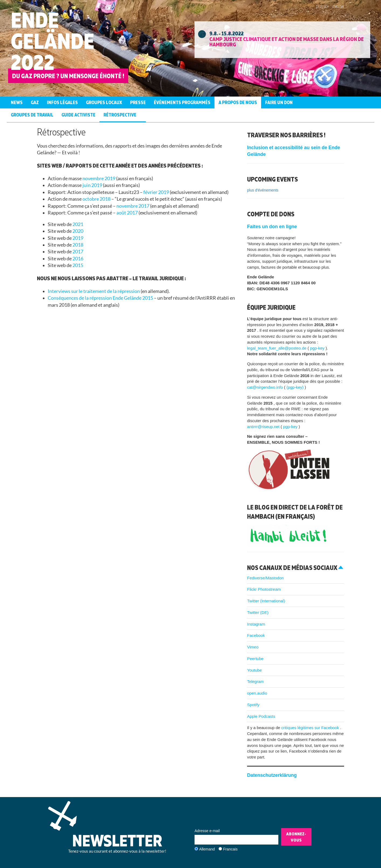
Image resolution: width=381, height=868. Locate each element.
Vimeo (253, 647)
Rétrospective (120, 115)
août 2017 (127, 213)
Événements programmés (182, 102)
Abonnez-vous (296, 837)
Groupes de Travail (32, 115)
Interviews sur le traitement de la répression (94, 291)
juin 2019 (93, 185)
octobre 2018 (97, 199)
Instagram (256, 624)
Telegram (255, 681)
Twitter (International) (266, 601)
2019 (78, 238)
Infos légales (62, 102)
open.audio (257, 693)
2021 (78, 224)
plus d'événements (263, 190)
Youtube (254, 670)
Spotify (253, 705)
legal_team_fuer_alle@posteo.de (277, 348)
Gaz (35, 102)
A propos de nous (238, 102)
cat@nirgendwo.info (266, 387)
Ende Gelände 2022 (53, 41)
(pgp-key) (296, 387)
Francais (230, 849)
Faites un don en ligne (272, 227)
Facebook (256, 635)
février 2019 (157, 192)
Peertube (255, 659)
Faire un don (279, 102)
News (17, 102)
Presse (138, 102)
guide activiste (78, 115)
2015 (78, 265)
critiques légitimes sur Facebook (311, 728)
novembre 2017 (133, 206)
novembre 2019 (99, 178)
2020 (78, 231)
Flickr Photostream (264, 589)
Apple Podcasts (261, 716)
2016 (78, 259)
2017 (78, 252)
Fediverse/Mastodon (265, 578)
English (338, 6)
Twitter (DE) (258, 612)
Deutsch (323, 6)
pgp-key (318, 348)
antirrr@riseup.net (264, 427)
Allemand (207, 849)
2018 (78, 245)
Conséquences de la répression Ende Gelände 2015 (101, 298)
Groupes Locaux (104, 102)
